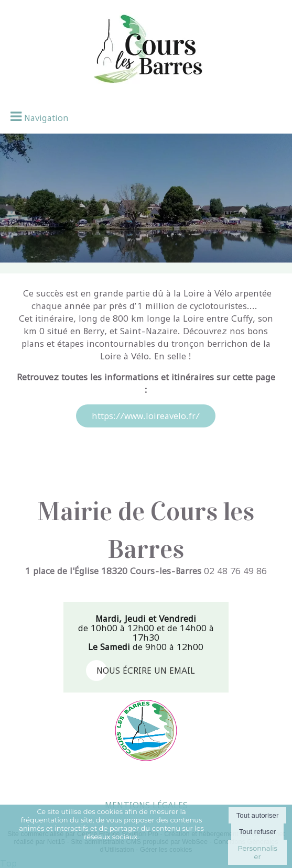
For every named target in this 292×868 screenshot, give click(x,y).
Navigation (46, 118)
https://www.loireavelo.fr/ (146, 416)
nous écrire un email (146, 671)
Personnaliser (257, 852)
